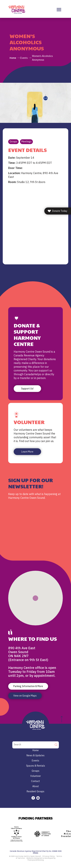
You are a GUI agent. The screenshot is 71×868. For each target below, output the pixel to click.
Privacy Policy (49, 856)
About (36, 786)
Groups (13, 142)
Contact (35, 781)
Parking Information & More (28, 686)
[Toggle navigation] (59, 10)
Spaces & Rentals (36, 766)
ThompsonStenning (36, 860)
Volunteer (36, 776)
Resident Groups (35, 791)
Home (13, 58)
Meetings (26, 142)
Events (24, 58)
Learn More (27, 451)
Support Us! (27, 389)
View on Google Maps (25, 696)
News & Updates (35, 755)
